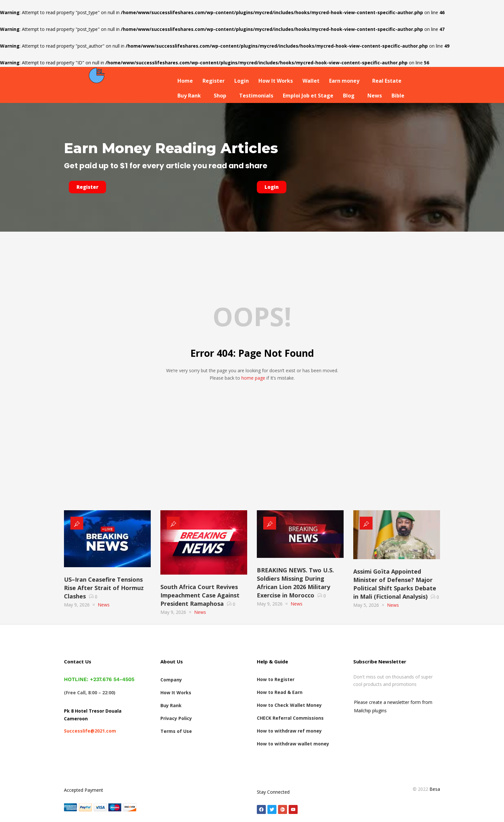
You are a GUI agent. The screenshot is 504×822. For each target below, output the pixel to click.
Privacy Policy (176, 718)
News (375, 96)
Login (242, 81)
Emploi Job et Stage (308, 96)
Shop (220, 96)
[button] (346, 81)
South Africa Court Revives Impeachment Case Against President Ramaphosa (200, 595)
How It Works (276, 81)
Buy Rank (189, 96)
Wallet (311, 81)
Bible (398, 96)
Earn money (344, 81)
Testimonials (256, 96)
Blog (349, 96)
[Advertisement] (252, 459)
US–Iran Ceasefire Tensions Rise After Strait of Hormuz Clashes (104, 588)
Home (185, 81)
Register (214, 81)
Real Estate (387, 81)
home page (253, 378)
